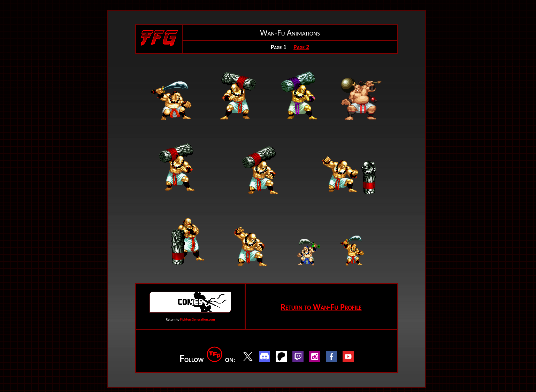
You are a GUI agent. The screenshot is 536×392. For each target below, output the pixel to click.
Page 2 (301, 47)
